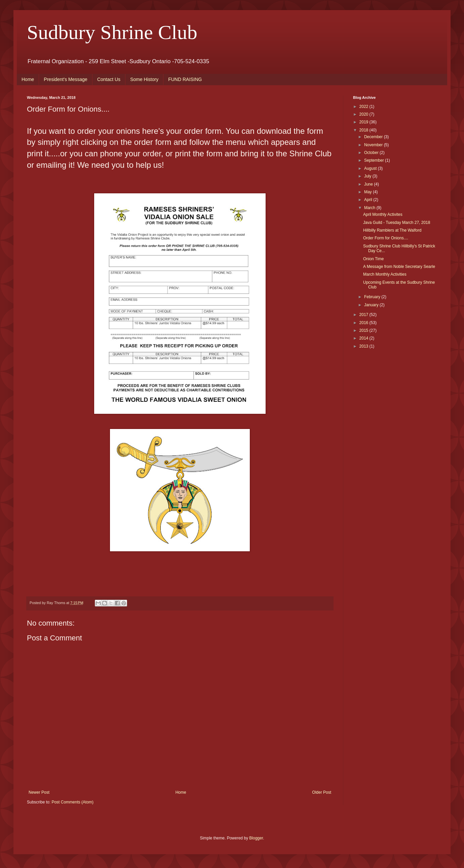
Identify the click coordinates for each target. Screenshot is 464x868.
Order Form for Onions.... (386, 238)
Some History (144, 79)
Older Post (322, 792)
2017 (364, 315)
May (369, 192)
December (374, 137)
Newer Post (39, 792)
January (372, 305)
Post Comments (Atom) (72, 802)
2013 (364, 346)
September (375, 160)
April (369, 200)
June (369, 184)
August (371, 168)
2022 (364, 107)
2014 (364, 338)
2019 (364, 122)
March (370, 208)
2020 (364, 114)
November (374, 145)
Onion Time (373, 259)
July (368, 176)
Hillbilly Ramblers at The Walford (392, 230)
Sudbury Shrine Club (112, 32)
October (372, 153)
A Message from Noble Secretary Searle (399, 267)
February (373, 297)
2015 (364, 330)
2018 (364, 130)
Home (28, 79)
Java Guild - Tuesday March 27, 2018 (397, 223)
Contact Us (109, 79)
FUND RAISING (185, 79)
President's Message (66, 79)
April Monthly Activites (383, 214)
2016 (364, 323)
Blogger (256, 838)
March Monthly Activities (385, 274)
